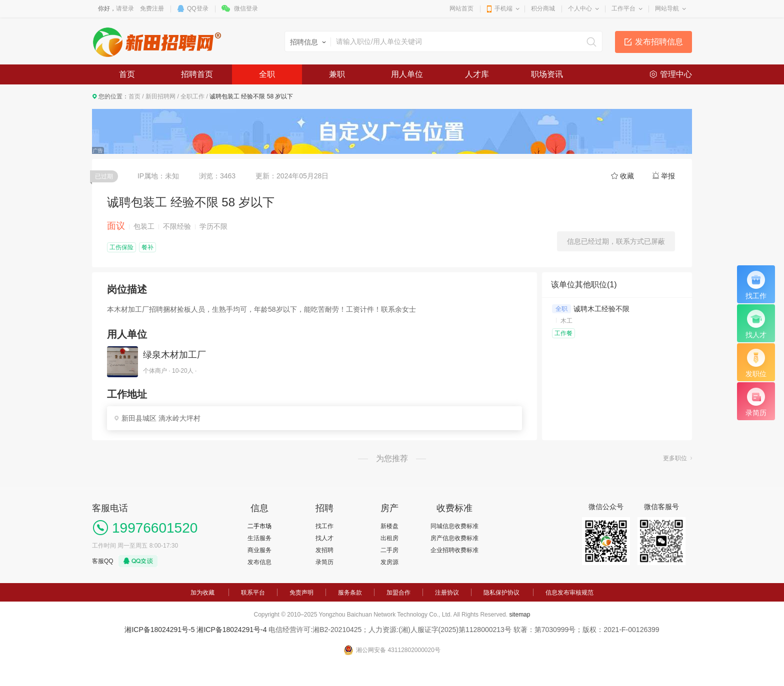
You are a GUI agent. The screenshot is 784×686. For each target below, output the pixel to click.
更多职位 (675, 458)
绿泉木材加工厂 (174, 355)
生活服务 (259, 538)
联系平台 (253, 593)
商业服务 (259, 550)
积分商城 (543, 8)
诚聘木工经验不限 (601, 309)
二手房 (389, 550)
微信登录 (246, 8)
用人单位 (407, 74)
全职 (267, 74)
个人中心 (580, 8)
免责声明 (301, 593)
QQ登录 (198, 8)
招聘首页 (197, 74)
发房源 (389, 562)
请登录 (125, 8)
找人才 (324, 538)
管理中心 (676, 74)
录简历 (324, 562)
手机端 (503, 8)
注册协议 (447, 593)
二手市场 (259, 526)
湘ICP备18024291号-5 (159, 630)
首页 (127, 74)
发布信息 (259, 562)
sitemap (519, 615)
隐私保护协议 (501, 593)
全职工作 (192, 96)
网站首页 (461, 8)
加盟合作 (398, 593)
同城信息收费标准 (454, 526)
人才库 (477, 74)
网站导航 (667, 8)
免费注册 (152, 8)
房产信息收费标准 (454, 538)
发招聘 (324, 550)
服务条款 (350, 593)
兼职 (337, 74)
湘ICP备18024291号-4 (231, 630)
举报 (668, 176)
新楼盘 (389, 526)
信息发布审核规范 (569, 593)
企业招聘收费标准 (454, 550)
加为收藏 (202, 593)
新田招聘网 (160, 96)
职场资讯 (547, 74)
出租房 (389, 538)
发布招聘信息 (659, 42)
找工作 (324, 526)
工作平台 (623, 8)
